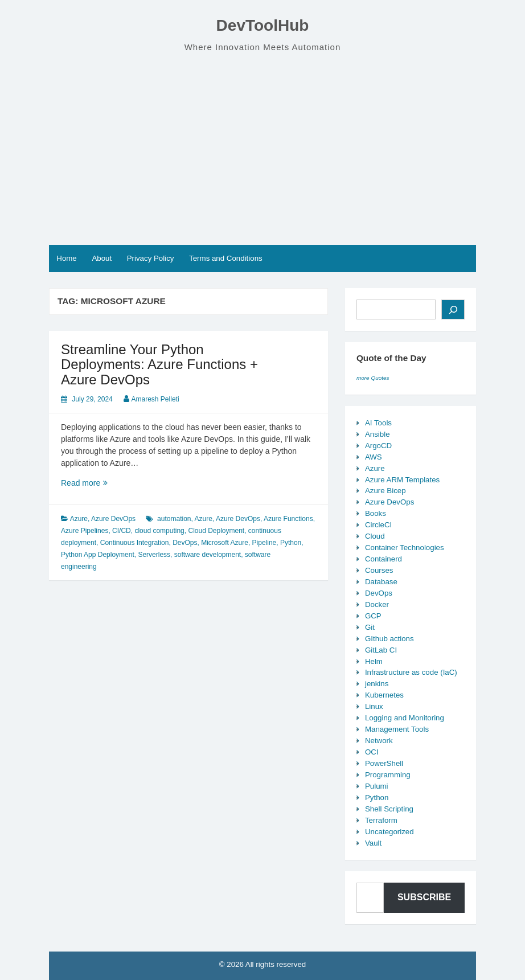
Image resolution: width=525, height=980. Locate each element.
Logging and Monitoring (405, 718)
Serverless (154, 555)
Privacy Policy (151, 258)
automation (174, 519)
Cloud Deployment (216, 531)
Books (376, 513)
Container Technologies (405, 548)
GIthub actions (389, 639)
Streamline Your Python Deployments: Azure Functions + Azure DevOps (159, 364)
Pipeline (264, 543)
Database (381, 582)
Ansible (378, 434)
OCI (372, 752)
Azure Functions (288, 519)
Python (291, 543)
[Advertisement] (262, 149)
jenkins (377, 684)
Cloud (375, 536)
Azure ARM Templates (402, 480)
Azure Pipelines (85, 531)
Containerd (384, 559)
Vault (373, 843)
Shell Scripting (389, 809)
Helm (374, 661)
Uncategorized (389, 832)
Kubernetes (384, 695)
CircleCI (378, 525)
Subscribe (424, 897)
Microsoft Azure (225, 543)
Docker (377, 604)
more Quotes (373, 378)
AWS (374, 457)
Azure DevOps (113, 519)
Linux (374, 706)
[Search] (453, 309)
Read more (105, 483)
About (102, 258)
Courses (379, 570)
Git (370, 627)
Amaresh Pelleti (155, 399)
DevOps (185, 543)
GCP (373, 616)
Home (66, 258)
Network (379, 741)
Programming (388, 775)
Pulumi (377, 786)
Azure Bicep (385, 491)
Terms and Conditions (226, 258)
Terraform (381, 820)
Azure (79, 519)
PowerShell (384, 763)
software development (208, 555)
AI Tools (378, 423)
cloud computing (159, 531)
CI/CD (122, 531)
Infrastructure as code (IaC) (411, 672)
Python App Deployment (98, 555)
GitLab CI (381, 650)
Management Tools (397, 729)
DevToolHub (263, 25)
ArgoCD (378, 446)
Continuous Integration (135, 543)
